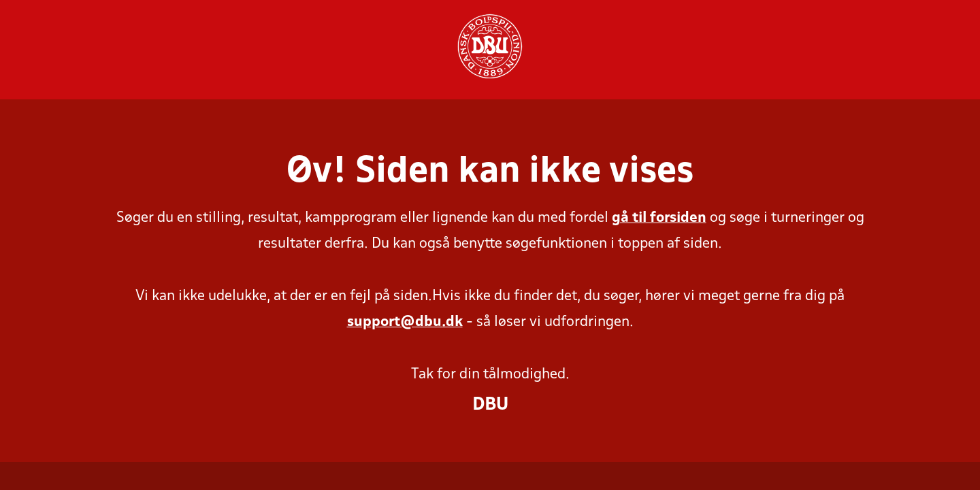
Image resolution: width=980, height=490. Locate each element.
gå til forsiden (659, 218)
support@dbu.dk (405, 322)
